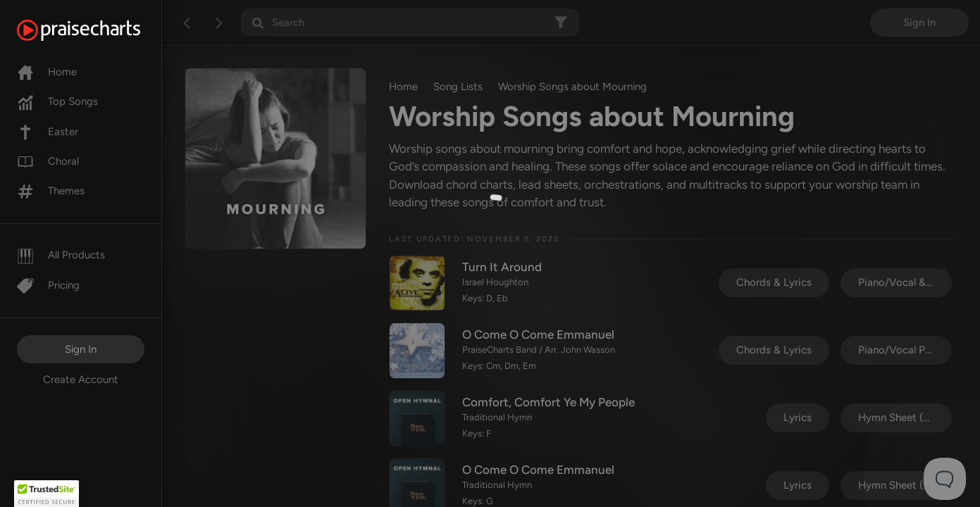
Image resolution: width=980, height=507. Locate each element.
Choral (48, 161)
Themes (51, 191)
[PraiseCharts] (96, 30)
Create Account (81, 380)
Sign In (81, 349)
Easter (48, 132)
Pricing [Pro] (48, 285)
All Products (61, 255)
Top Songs (57, 101)
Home (47, 72)
